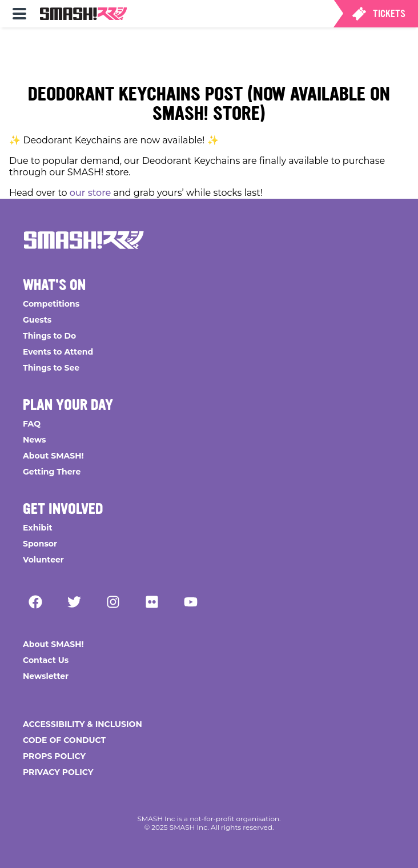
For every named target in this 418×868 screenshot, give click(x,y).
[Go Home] (84, 240)
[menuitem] (19, 14)
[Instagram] (113, 602)
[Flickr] (152, 602)
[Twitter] (74, 602)
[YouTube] (191, 602)
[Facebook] (35, 602)
